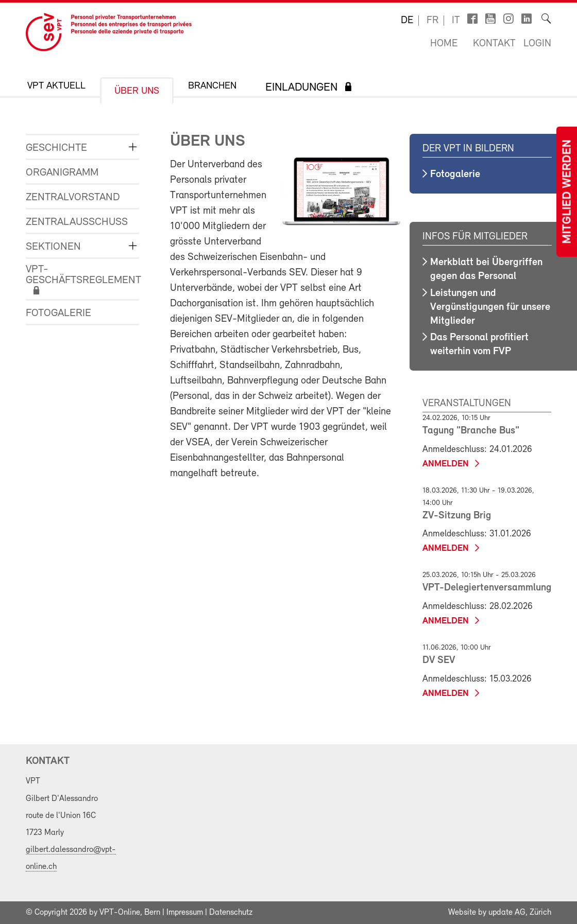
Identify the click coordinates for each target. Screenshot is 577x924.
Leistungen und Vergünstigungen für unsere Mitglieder (490, 307)
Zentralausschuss (75, 222)
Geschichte (56, 148)
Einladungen (301, 88)
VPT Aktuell (56, 86)
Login (537, 44)
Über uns (137, 91)
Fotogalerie (58, 313)
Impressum (185, 913)
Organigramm (62, 173)
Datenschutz (231, 913)
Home (444, 44)
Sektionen (53, 247)
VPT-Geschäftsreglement (75, 275)
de (407, 21)
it (456, 21)
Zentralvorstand (73, 197)
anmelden (446, 464)
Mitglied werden (568, 192)
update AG (507, 913)
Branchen (212, 86)
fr (432, 21)
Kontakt (494, 44)
